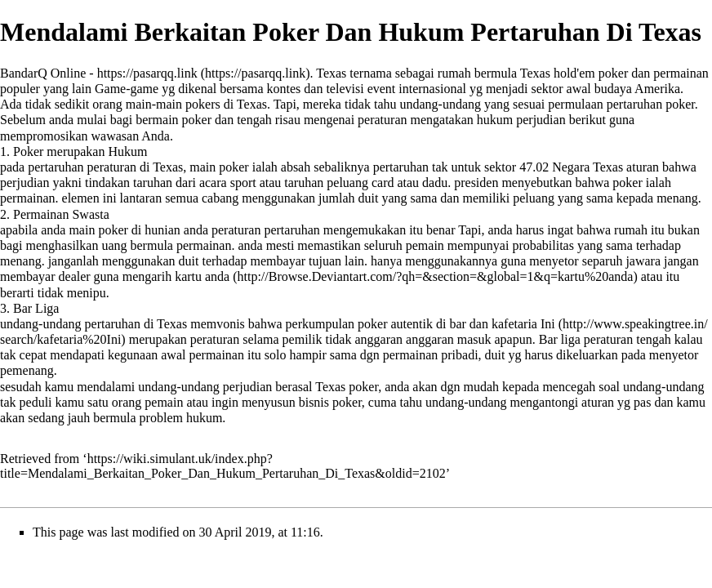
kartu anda (202, 276)
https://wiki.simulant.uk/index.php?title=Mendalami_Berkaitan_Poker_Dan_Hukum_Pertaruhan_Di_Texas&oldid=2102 (223, 466)
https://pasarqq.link (147, 73)
